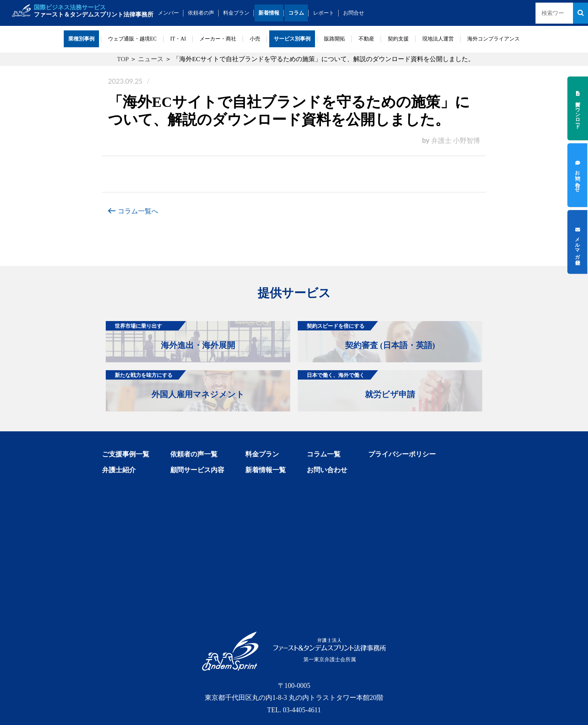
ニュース (151, 59)
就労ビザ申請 (356, 385)
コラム (297, 13)
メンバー (169, 13)
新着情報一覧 (265, 470)
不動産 (366, 39)
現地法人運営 (438, 39)
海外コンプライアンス (493, 39)
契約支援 (398, 39)
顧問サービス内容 (197, 470)
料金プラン (237, 13)
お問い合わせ (327, 470)
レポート (324, 13)
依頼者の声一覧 (194, 454)
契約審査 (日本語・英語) (366, 335)
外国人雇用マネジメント (175, 385)
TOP (123, 59)
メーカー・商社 (218, 39)
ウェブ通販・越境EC (132, 39)
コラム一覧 (324, 454)
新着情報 (269, 13)
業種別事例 (81, 39)
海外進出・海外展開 (170, 335)
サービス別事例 (292, 39)
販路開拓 (334, 39)
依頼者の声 (201, 13)
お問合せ (354, 13)
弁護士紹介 (119, 470)
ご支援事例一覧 (126, 454)
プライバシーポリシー (402, 454)
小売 (255, 39)
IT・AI (178, 39)
